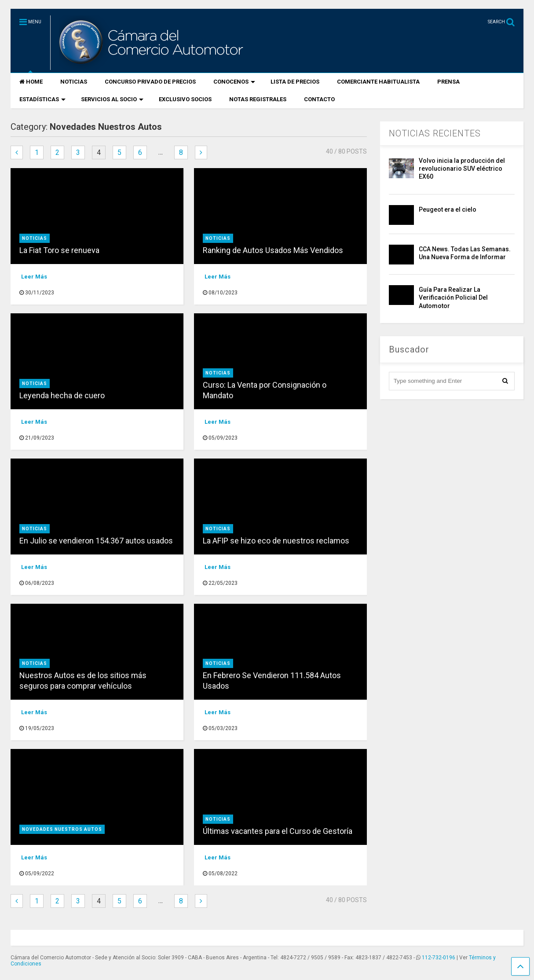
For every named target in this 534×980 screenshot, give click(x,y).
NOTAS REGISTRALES (258, 99)
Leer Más (34, 277)
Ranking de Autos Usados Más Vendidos (273, 250)
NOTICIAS (74, 82)
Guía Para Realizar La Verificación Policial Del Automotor (453, 297)
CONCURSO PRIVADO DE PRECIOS (150, 82)
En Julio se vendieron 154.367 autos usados (96, 541)
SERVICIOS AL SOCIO (112, 99)
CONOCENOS (234, 82)
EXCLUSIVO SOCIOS (185, 99)
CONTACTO (319, 99)
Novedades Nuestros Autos (62, 829)
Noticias (35, 238)
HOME (31, 82)
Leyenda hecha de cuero (62, 395)
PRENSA (448, 82)
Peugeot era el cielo (448, 209)
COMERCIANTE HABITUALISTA (378, 82)
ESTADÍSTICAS (42, 99)
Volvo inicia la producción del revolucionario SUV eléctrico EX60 (462, 169)
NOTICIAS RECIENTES (435, 133)
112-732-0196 (439, 958)
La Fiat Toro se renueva (59, 250)
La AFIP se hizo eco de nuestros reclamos (276, 541)
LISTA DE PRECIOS (295, 82)
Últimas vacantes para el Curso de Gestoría (278, 831)
